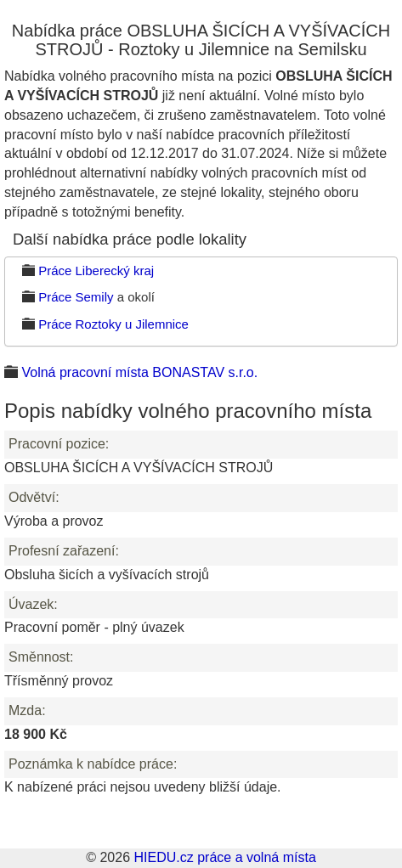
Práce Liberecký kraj (96, 271)
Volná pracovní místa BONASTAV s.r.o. (139, 372)
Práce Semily (76, 297)
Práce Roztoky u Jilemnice (113, 324)
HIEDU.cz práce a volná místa (224, 857)
